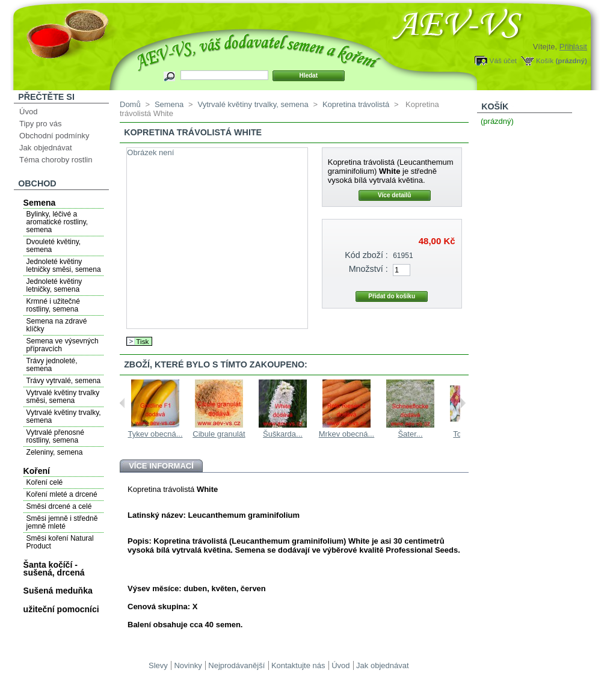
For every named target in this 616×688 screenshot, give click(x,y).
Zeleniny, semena (55, 452)
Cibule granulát (219, 434)
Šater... (410, 434)
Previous (122, 403)
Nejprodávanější (236, 665)
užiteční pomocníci (61, 609)
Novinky (188, 665)
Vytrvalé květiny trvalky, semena (64, 416)
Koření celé (45, 482)
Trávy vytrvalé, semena (64, 381)
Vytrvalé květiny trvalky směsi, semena (63, 397)
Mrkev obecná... (347, 434)
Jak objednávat (45, 148)
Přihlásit (573, 47)
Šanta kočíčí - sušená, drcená (54, 569)
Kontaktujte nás (298, 665)
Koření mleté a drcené (62, 494)
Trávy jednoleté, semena (52, 365)
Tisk (142, 341)
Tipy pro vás (40, 124)
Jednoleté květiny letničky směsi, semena (64, 266)
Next (463, 403)
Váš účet (503, 60)
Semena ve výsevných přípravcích (63, 345)
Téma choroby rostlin (56, 160)
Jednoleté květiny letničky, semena (54, 285)
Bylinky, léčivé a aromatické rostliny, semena (57, 222)
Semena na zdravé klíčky (57, 325)
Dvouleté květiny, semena (54, 246)
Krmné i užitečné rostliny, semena (53, 305)
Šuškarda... (283, 434)
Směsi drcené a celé (59, 506)
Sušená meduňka (58, 591)
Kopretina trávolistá (356, 104)
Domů (130, 104)
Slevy (158, 665)
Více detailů (395, 195)
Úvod (28, 112)
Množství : (368, 269)
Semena (40, 203)
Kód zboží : (366, 255)
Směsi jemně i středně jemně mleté (62, 522)
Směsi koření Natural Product (60, 542)
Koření (37, 471)
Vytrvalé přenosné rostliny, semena (55, 436)
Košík (545, 60)
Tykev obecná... (155, 434)
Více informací (161, 466)
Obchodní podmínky (54, 136)
